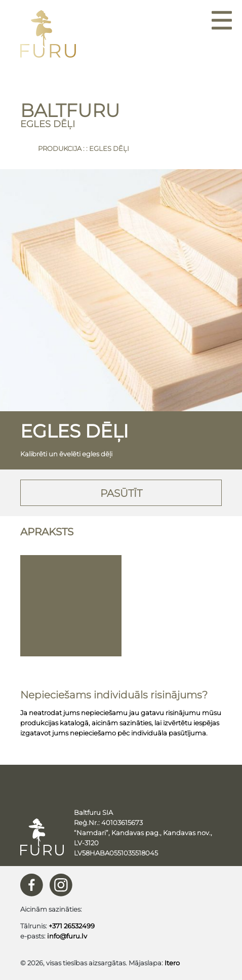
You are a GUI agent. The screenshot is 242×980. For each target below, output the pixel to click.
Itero (172, 963)
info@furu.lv (67, 936)
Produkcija (60, 148)
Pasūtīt (121, 493)
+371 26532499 (72, 926)
